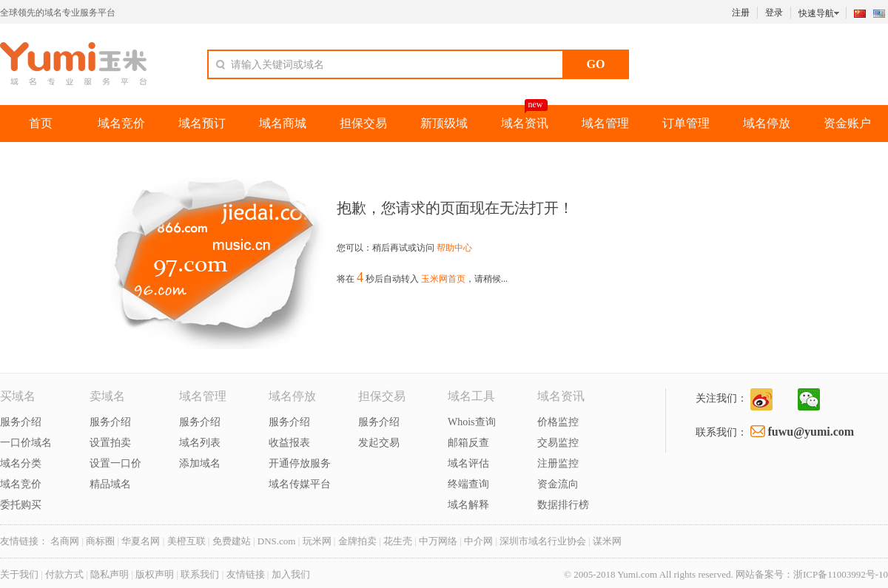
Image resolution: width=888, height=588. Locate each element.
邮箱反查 (468, 443)
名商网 (65, 541)
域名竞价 (21, 484)
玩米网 (317, 541)
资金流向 (558, 484)
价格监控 (558, 422)
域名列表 (200, 443)
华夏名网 (141, 541)
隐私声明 (111, 574)
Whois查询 (472, 422)
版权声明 (155, 574)
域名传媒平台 (300, 484)
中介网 (478, 541)
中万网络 (438, 541)
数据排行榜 (563, 505)
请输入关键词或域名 (277, 65)
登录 (774, 13)
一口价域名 (26, 443)
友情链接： (24, 541)
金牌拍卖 (357, 541)
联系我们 (200, 574)
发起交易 (379, 443)
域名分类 (21, 463)
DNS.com (277, 541)
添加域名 (200, 463)
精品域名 (110, 484)
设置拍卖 (110, 443)
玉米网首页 (443, 279)
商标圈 (100, 541)
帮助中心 (454, 248)
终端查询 (468, 484)
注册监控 (558, 463)
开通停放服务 (300, 463)
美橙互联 (186, 541)
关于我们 (19, 574)
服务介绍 (21, 422)
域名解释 (468, 505)
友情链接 (246, 574)
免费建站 (232, 541)
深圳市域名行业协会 (543, 541)
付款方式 (64, 574)
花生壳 (398, 541)
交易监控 (558, 443)
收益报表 (289, 443)
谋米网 (607, 541)
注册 (741, 13)
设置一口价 (115, 463)
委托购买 (21, 505)
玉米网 (73, 64)
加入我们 (291, 574)
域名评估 (468, 463)
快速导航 (821, 13)
